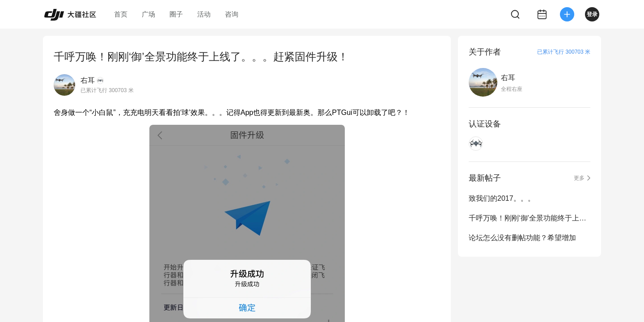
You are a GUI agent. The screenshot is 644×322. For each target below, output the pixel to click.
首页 (121, 14)
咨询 (232, 14)
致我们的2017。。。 (502, 198)
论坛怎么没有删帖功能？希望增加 (522, 238)
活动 (204, 14)
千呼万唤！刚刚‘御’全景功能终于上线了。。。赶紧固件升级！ (530, 218)
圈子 (176, 14)
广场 (148, 14)
